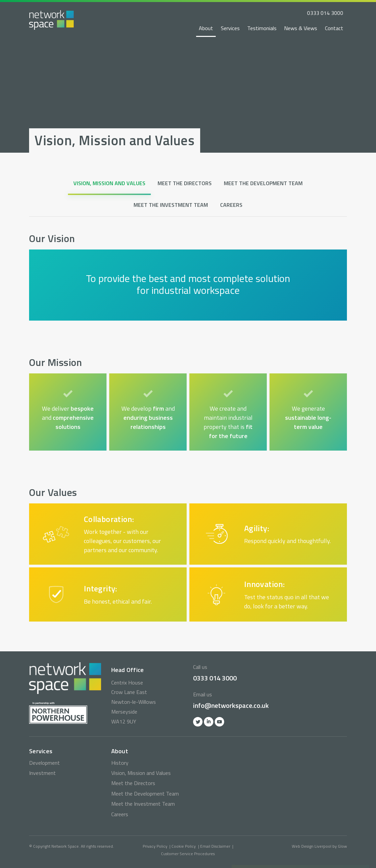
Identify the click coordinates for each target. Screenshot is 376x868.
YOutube (219, 722)
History (120, 763)
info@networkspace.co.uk (231, 705)
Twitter (198, 722)
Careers (231, 205)
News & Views (301, 28)
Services (230, 28)
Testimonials (262, 28)
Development (44, 763)
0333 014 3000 (325, 13)
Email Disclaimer (215, 846)
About (206, 28)
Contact (334, 28)
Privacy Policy (155, 846)
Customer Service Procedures (188, 854)
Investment (42, 773)
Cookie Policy (184, 846)
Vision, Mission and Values (109, 183)
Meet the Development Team (263, 183)
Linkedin (209, 722)
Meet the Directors (185, 183)
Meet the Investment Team (171, 205)
